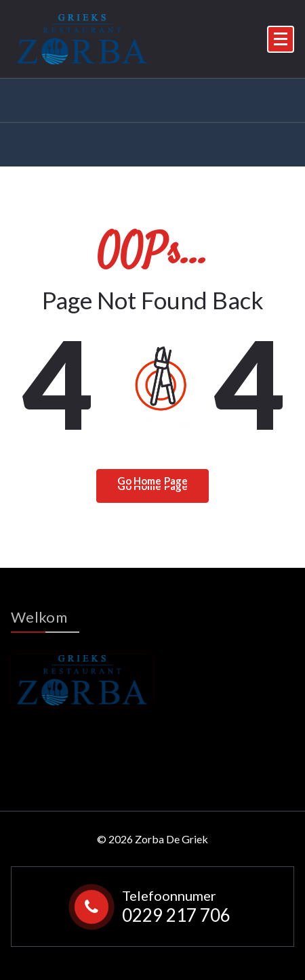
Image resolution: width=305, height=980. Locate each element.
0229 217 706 (176, 915)
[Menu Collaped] (281, 39)
